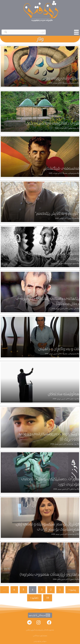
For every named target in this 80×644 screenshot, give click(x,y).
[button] (49, 622)
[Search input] (24, 32)
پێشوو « (72, 590)
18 (48, 598)
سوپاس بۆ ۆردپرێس (40, 641)
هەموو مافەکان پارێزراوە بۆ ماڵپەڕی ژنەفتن (40, 630)
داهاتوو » (34, 598)
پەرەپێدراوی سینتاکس (40, 636)
